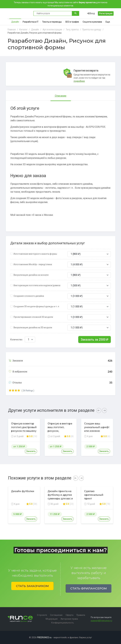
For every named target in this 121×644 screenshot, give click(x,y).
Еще (108, 22)
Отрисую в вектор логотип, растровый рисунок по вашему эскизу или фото (24, 429)
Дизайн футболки (23, 491)
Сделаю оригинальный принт (94, 495)
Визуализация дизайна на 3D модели (33, 327)
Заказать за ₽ (95, 340)
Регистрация (106, 13)
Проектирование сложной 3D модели (33, 317)
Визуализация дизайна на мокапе (31, 275)
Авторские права (69, 619)
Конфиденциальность (63, 623)
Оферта (69, 615)
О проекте (42, 615)
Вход (91, 13)
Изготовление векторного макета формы (35, 254)
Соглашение (56, 615)
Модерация (52, 619)
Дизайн (15, 22)
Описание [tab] (60, 96)
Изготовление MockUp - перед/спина (33, 264)
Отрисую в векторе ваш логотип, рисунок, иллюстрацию (60, 429)
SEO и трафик (72, 22)
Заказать (31, 451)
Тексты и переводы (52, 22)
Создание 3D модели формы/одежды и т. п (36, 306)
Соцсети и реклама (92, 22)
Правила (81, 615)
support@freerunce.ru (101, 621)
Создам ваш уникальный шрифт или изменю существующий (97, 429)
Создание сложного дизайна (29, 296)
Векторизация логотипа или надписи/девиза (37, 285)
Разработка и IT (31, 22)
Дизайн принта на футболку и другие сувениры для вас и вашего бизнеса (60, 497)
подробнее (79, 81)
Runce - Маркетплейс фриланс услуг (19, 13)
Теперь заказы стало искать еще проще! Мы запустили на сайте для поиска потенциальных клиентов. (60, 4)
